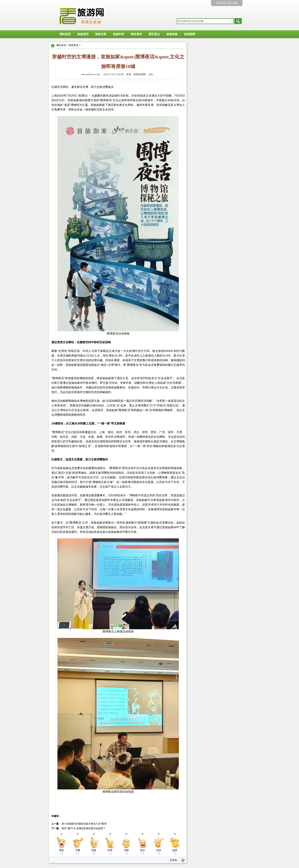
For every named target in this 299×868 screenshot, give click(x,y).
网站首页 (65, 34)
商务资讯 (136, 34)
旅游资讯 (83, 34)
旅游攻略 (172, 34)
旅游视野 (190, 34)
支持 (159, 852)
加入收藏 (232, 3)
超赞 (175, 852)
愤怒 (94, 852)
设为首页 (221, 3)
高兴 (142, 852)
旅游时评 (119, 34)
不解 (78, 852)
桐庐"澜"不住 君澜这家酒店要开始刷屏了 (83, 828)
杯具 (110, 852)
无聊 (126, 852)
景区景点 (154, 34)
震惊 (61, 852)
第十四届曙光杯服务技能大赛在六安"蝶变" (84, 824)
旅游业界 (101, 34)
